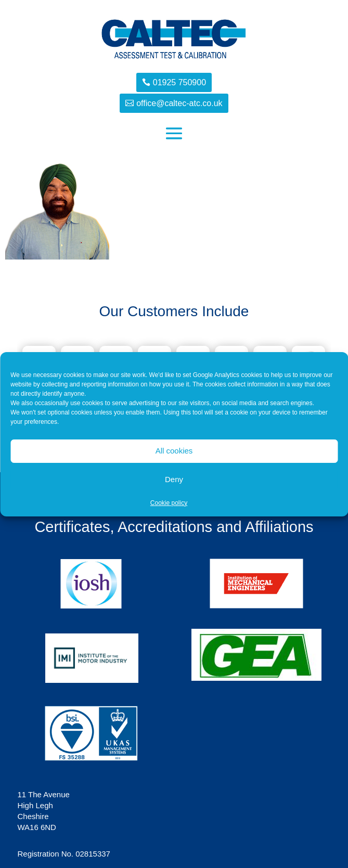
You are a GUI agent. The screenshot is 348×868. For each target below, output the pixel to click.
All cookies (174, 451)
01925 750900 (179, 82)
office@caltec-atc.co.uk (179, 103)
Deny (174, 479)
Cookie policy (169, 503)
